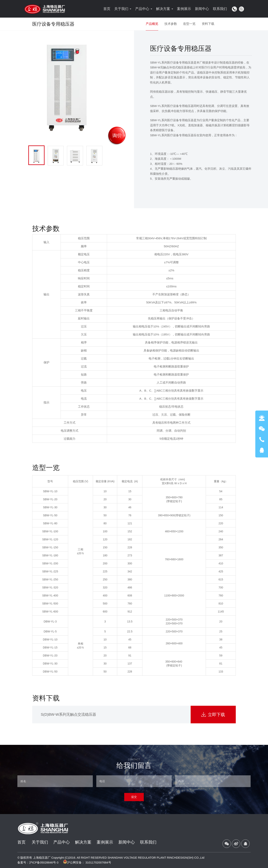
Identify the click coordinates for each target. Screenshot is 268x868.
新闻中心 (127, 842)
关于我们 (40, 842)
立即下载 (213, 715)
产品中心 (62, 842)
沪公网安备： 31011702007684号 (87, 862)
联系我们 (148, 842)
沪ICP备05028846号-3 (44, 862)
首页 (21, 842)
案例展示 (105, 842)
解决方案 (83, 842)
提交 (134, 797)
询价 (117, 135)
